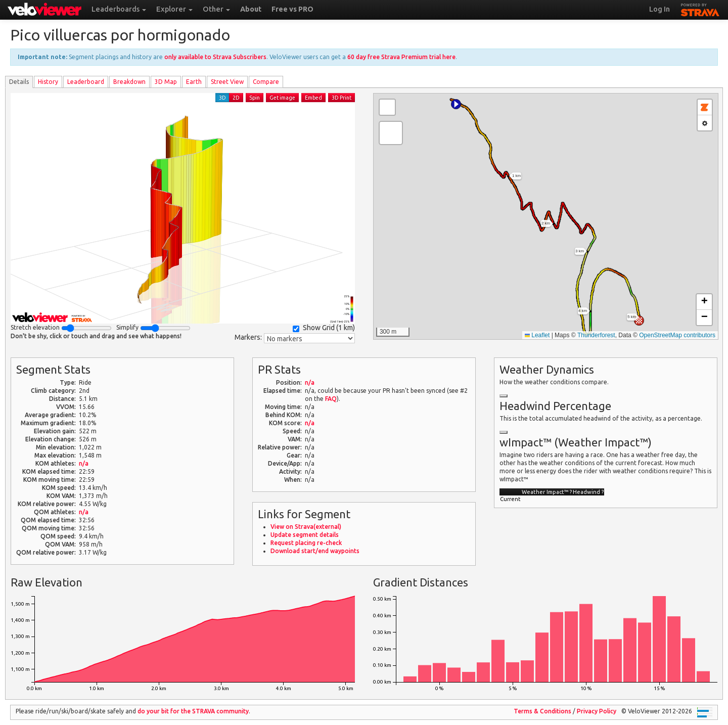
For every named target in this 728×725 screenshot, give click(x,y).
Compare (266, 82)
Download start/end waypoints (315, 551)
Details (19, 82)
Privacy (597, 711)
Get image (282, 98)
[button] (456, 104)
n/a (84, 463)
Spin (255, 98)
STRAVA (700, 9)
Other (216, 9)
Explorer (174, 9)
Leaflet (537, 335)
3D (222, 98)
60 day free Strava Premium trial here (401, 57)
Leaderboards (119, 9)
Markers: (248, 337)
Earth (194, 82)
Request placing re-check (306, 543)
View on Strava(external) (306, 527)
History (48, 82)
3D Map (166, 82)
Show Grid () (324, 328)
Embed (313, 98)
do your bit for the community (193, 711)
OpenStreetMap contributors (677, 335)
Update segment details (305, 535)
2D (236, 98)
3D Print (342, 98)
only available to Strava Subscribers (215, 57)
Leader (86, 82)
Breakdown (129, 82)
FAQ (331, 399)
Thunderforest (596, 335)
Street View (227, 82)
